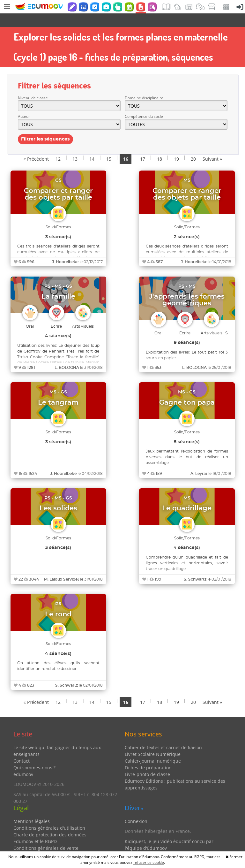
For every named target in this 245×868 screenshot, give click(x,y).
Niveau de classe (33, 84)
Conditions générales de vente (46, 835)
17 (143, 145)
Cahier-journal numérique (153, 747)
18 (160, 145)
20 (193, 145)
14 (92, 145)
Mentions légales (32, 808)
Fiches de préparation (148, 754)
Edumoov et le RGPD (35, 828)
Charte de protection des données (50, 821)
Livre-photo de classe (147, 761)
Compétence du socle (144, 103)
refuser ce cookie (149, 862)
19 (176, 145)
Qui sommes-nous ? (34, 754)
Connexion (136, 808)
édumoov (23, 761)
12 (58, 145)
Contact (22, 747)
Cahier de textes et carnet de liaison (163, 734)
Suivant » (212, 145)
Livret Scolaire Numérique (153, 741)
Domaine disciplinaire (144, 84)
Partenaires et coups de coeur (157, 845)
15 (109, 145)
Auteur (24, 103)
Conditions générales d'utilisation (49, 815)
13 (75, 145)
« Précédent (36, 145)
